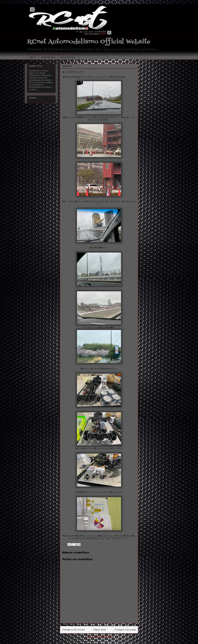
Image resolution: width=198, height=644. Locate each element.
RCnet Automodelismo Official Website (89, 42)
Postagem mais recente (73, 630)
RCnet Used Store (68, 57)
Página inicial (100, 630)
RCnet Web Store (48, 57)
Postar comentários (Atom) (103, 637)
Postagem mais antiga (125, 630)
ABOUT (33, 57)
